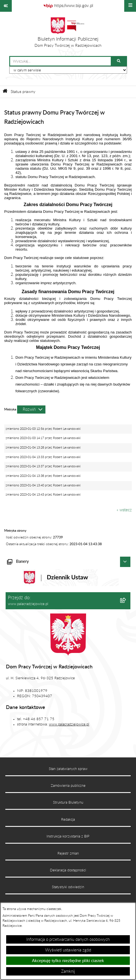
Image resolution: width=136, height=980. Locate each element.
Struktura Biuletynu (68, 802)
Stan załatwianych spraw (68, 769)
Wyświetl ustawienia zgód (68, 950)
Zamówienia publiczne (68, 786)
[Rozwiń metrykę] (31, 410)
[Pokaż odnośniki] (6, 6)
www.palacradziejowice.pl (69, 724)
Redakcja (68, 820)
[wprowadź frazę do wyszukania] (60, 61)
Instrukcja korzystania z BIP (68, 836)
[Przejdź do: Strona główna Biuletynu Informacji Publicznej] (5, 92)
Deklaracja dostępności (68, 870)
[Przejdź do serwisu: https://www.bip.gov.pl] (68, 6)
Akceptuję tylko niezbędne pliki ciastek (68, 961)
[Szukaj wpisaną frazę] (119, 61)
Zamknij (68, 971)
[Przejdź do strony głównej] (68, 34)
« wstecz (124, 510)
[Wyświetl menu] (130, 6)
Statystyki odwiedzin (68, 887)
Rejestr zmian (68, 853)
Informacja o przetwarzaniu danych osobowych (68, 940)
